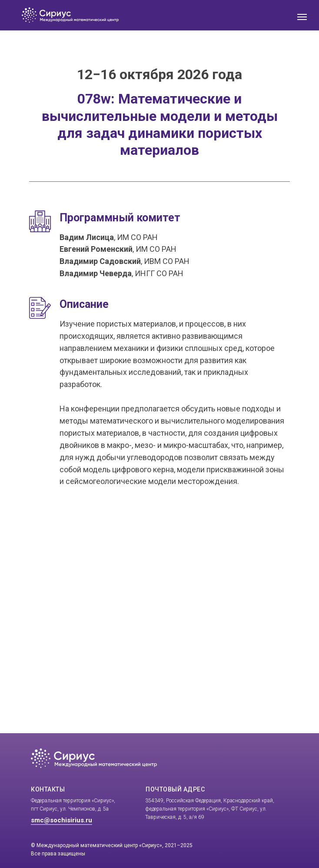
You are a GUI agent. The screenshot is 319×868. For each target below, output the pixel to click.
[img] (127, 15)
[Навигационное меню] (302, 17)
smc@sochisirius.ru (61, 820)
